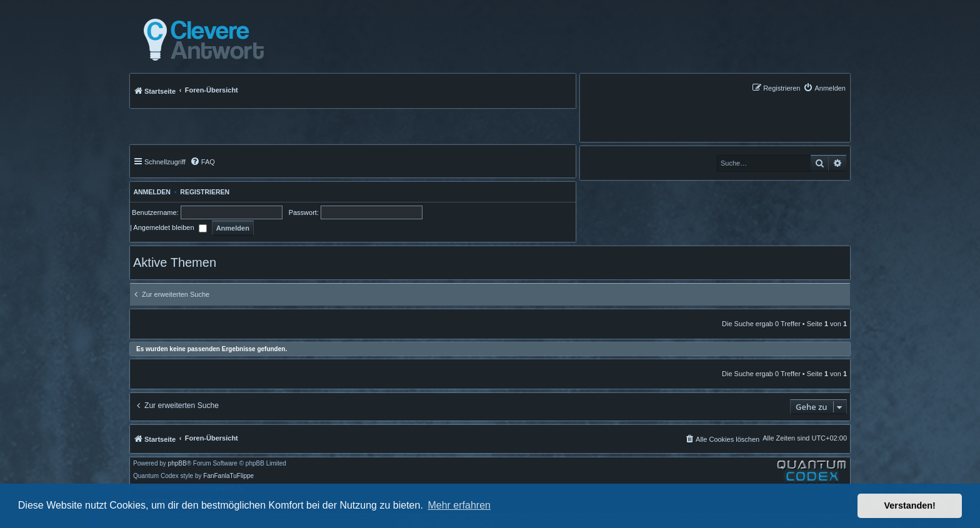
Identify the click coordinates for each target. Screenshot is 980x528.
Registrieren (205, 192)
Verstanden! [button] (910, 506)
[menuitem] (824, 88)
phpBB (177, 464)
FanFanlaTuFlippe (228, 476)
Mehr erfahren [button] (459, 505)
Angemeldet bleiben (170, 227)
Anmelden (150, 192)
